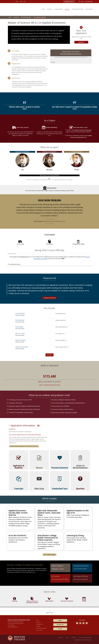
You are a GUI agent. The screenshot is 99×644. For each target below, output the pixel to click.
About (43, 9)
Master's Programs (26, 17)
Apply (17, 1)
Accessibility (60, 638)
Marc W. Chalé (20, 333)
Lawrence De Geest (22, 347)
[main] (49, 318)
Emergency (74, 638)
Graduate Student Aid (50, 298)
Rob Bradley (19, 327)
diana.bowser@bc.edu (61, 320)
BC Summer (56, 576)
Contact (60, 629)
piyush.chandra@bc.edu (61, 340)
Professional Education (77, 9)
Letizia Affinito (20, 313)
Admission (50, 9)
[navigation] (66, 7)
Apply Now (81, 42)
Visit (21, 1)
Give (24, 1)
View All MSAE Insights (49, 555)
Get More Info (60, 625)
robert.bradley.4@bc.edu (61, 327)
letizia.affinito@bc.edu (61, 314)
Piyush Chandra (21, 340)
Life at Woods (89, 9)
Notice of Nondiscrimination (85, 638)
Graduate (67, 9)
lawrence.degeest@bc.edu (62, 347)
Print (38, 425)
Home (10, 17)
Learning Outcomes (15, 264)
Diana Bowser (20, 320)
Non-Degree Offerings (81, 576)
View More (50, 355)
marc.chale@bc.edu (60, 334)
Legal (67, 638)
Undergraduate (58, 9)
